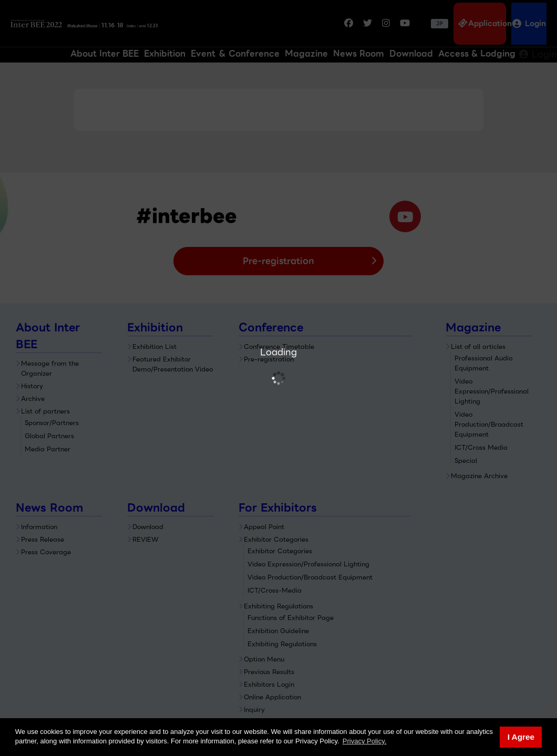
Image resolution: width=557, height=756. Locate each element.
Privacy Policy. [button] (365, 741)
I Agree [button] (521, 737)
